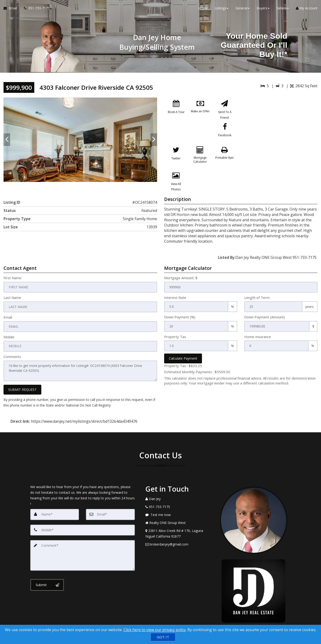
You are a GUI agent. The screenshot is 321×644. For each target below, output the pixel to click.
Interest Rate (175, 283)
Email (8, 303)
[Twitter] (200, 136)
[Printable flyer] (176, 162)
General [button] (243, 9)
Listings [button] (222, 9)
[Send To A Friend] (224, 110)
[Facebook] (176, 136)
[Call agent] (35, 9)
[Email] (110, 499)
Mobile (9, 322)
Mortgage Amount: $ (181, 264)
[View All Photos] (200, 162)
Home (203, 9)
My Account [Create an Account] (307, 9)
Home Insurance (258, 322)
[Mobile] (83, 515)
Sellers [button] (283, 9)
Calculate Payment (183, 344)
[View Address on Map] (179, 519)
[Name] (55, 499)
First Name (12, 264)
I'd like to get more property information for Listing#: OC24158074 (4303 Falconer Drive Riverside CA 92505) (80, 356)
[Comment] (83, 540)
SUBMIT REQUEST (22, 375)
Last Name (12, 283)
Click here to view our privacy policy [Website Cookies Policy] (155, 630)
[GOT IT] (163, 637)
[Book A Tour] (176, 110)
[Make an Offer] (200, 110)
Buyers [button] (263, 9)
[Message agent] (179, 500)
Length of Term (257, 283)
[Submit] (47, 569)
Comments (12, 342)
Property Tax (175, 322)
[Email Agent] (12, 9)
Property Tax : (183, 352)
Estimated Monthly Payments (197, 358)
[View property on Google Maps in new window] (280, 133)
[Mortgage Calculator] (224, 136)
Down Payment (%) (180, 303)
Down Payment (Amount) (265, 303)
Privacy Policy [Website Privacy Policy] (255, 620)
